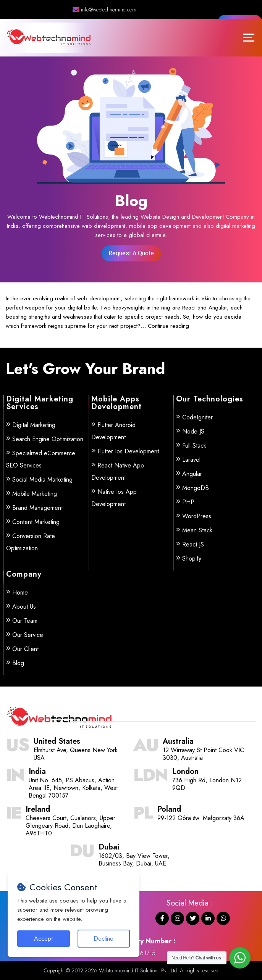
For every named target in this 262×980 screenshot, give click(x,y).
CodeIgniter (197, 417)
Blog (18, 663)
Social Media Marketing (42, 480)
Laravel (191, 460)
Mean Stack (197, 530)
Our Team (25, 621)
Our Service (28, 635)
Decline (104, 939)
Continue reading (168, 326)
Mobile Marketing (35, 494)
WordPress (197, 516)
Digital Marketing (34, 425)
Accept (43, 939)
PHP (188, 502)
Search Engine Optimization (48, 439)
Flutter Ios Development (128, 451)
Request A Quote (131, 253)
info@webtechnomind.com (104, 10)
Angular (192, 474)
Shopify (192, 559)
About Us (24, 607)
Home (20, 592)
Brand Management (37, 508)
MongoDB (196, 488)
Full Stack (194, 446)
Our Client (25, 649)
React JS (193, 544)
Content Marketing (36, 522)
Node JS (193, 431)
